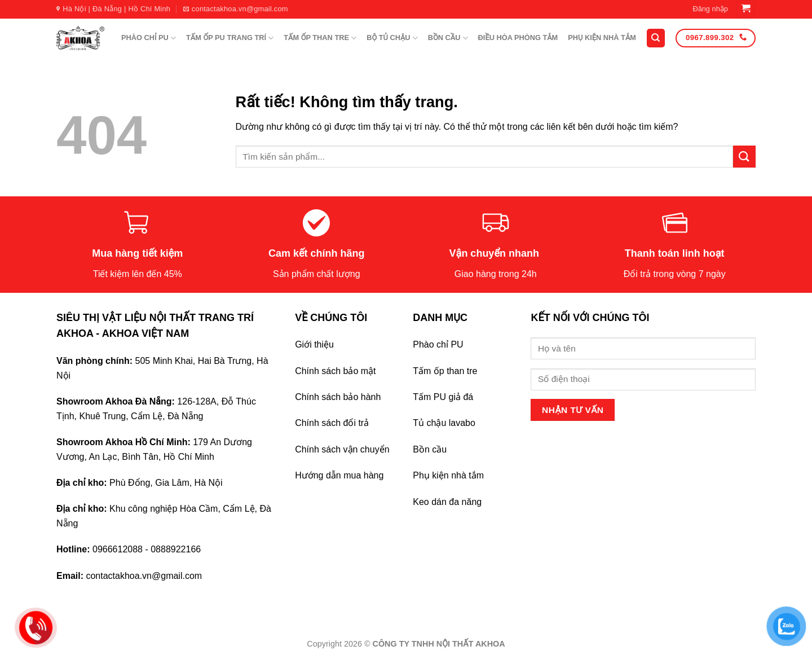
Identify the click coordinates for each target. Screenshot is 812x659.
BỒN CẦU (448, 38)
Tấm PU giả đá (443, 397)
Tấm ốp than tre (445, 371)
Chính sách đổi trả (332, 423)
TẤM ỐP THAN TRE (320, 38)
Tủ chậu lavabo (444, 423)
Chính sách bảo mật (335, 371)
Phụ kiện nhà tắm (448, 475)
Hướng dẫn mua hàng (339, 475)
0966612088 (118, 549)
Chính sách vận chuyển (342, 449)
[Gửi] (744, 157)
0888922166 (176, 549)
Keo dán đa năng (447, 502)
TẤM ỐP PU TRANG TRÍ (230, 38)
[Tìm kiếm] (656, 38)
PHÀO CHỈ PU (149, 38)
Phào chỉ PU (438, 344)
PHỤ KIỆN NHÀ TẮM (602, 38)
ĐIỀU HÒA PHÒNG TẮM (518, 38)
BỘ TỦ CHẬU (392, 38)
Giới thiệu (314, 344)
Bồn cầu (430, 449)
